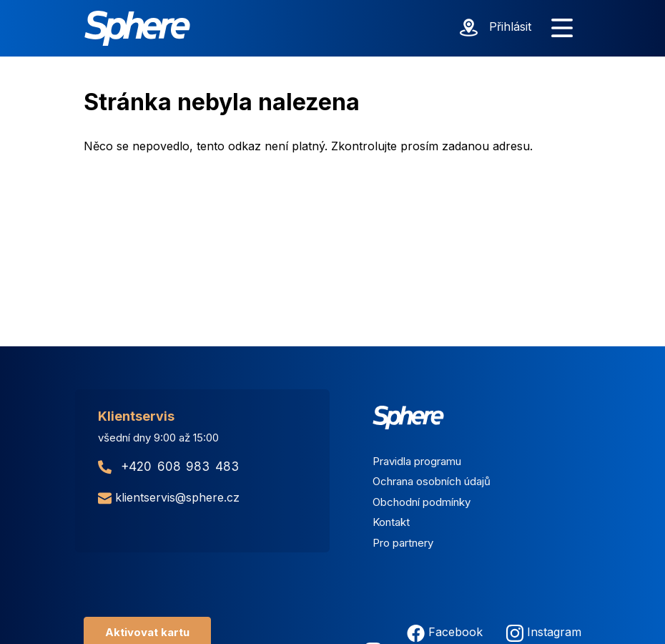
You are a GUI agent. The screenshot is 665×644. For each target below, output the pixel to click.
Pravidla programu (417, 461)
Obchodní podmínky (422, 502)
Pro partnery (403, 543)
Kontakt (391, 522)
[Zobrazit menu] (562, 29)
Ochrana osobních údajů (432, 481)
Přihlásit (510, 26)
